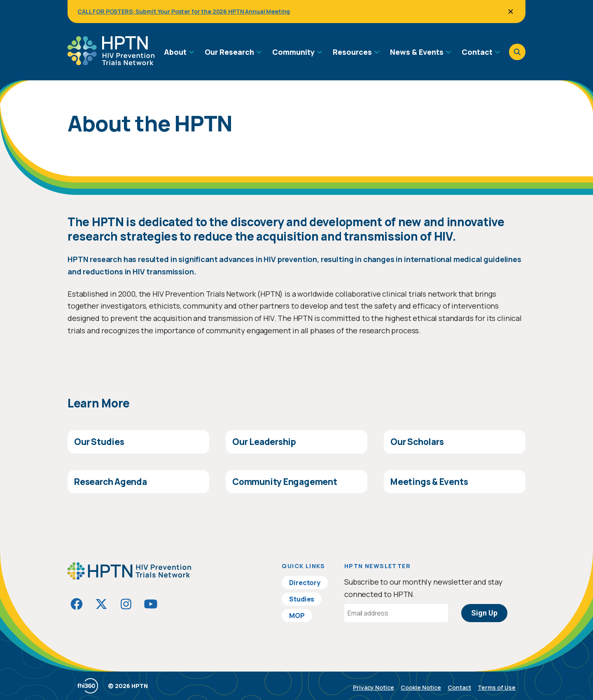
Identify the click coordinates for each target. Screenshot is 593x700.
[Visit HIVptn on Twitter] (101, 604)
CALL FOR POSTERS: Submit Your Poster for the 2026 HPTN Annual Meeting (184, 11)
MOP (297, 616)
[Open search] (517, 52)
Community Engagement (285, 482)
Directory (305, 583)
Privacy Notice (374, 687)
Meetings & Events (429, 482)
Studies (302, 599)
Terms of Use (497, 687)
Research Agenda (111, 482)
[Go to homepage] (111, 62)
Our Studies (99, 442)
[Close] (511, 12)
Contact (459, 687)
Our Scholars (417, 442)
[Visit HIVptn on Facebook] (77, 604)
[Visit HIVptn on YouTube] (151, 604)
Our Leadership (264, 442)
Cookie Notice (421, 687)
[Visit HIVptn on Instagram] (126, 604)
